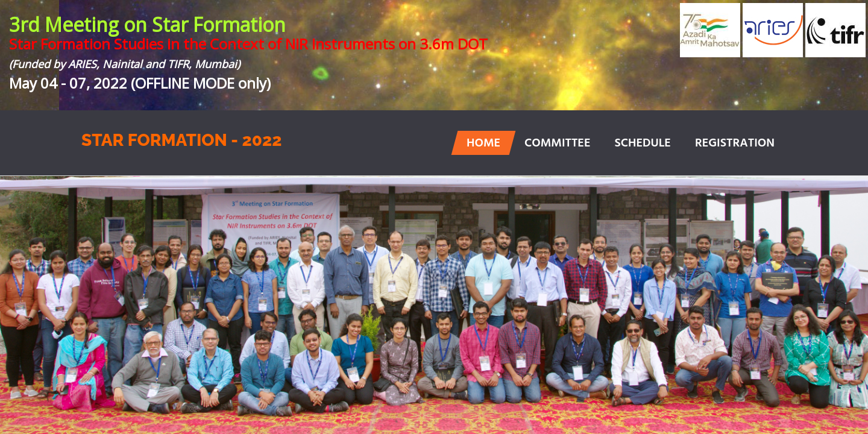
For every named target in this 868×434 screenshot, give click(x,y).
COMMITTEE (557, 143)
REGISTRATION (735, 143)
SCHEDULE (642, 143)
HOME (483, 143)
